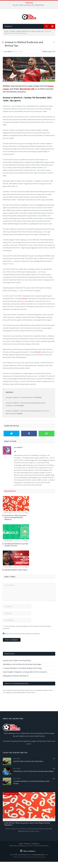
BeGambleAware (39, 861)
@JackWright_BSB (27, 95)
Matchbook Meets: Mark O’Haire (16, 576)
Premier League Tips (37, 37)
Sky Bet (24, 305)
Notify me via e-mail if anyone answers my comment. (21, 640)
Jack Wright (9, 58)
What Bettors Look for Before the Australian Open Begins (22, 670)
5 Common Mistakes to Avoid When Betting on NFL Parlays (22, 674)
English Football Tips (23, 37)
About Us (27, 850)
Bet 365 (38, 358)
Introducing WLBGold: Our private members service (16, 551)
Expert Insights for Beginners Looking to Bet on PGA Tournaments (25, 678)
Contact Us (36, 850)
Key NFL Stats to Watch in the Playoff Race (28, 5)
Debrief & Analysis (11, 800)
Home (6, 37)
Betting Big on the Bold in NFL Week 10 (16, 682)
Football (12, 37)
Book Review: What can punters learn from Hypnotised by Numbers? (16, 524)
